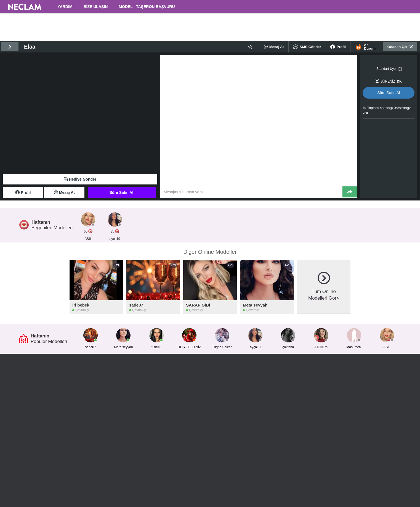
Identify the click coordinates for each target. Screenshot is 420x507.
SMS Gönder (307, 47)
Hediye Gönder (80, 179)
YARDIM (65, 7)
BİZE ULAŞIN (95, 7)
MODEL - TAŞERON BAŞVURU (147, 7)
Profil (338, 47)
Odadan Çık (400, 47)
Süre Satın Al (122, 192)
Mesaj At (274, 47)
